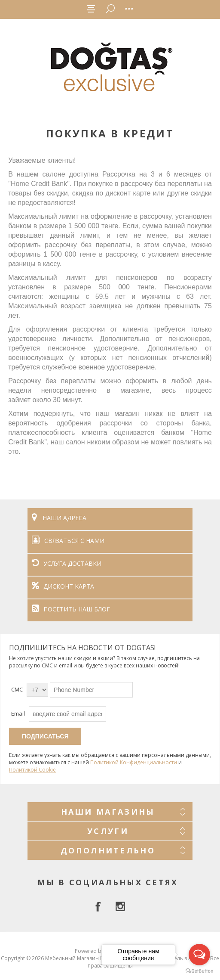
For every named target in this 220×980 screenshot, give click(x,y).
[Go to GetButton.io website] (199, 971)
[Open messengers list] (199, 955)
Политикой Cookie (32, 770)
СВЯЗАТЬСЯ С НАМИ (68, 541)
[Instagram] (120, 906)
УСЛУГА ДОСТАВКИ (67, 563)
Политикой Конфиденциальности (134, 762)
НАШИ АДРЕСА (59, 518)
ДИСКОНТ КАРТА (63, 586)
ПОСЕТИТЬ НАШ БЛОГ (71, 609)
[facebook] (100, 906)
